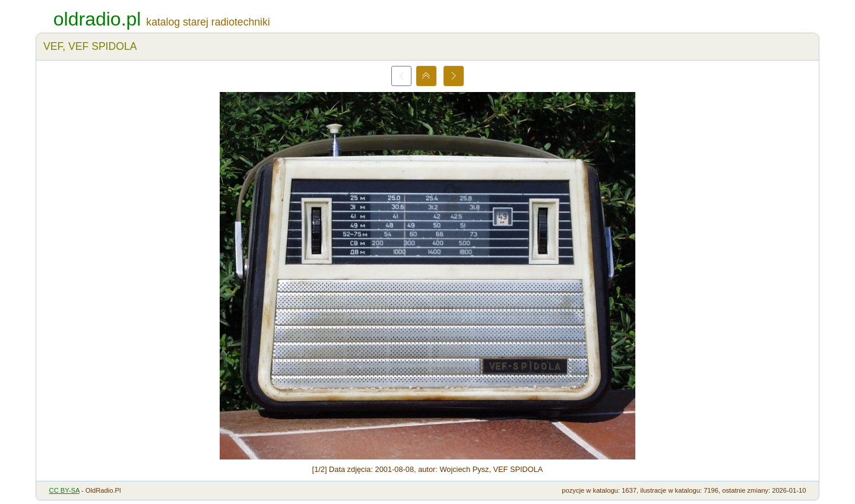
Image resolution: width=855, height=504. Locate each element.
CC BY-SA (64, 490)
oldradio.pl (97, 19)
